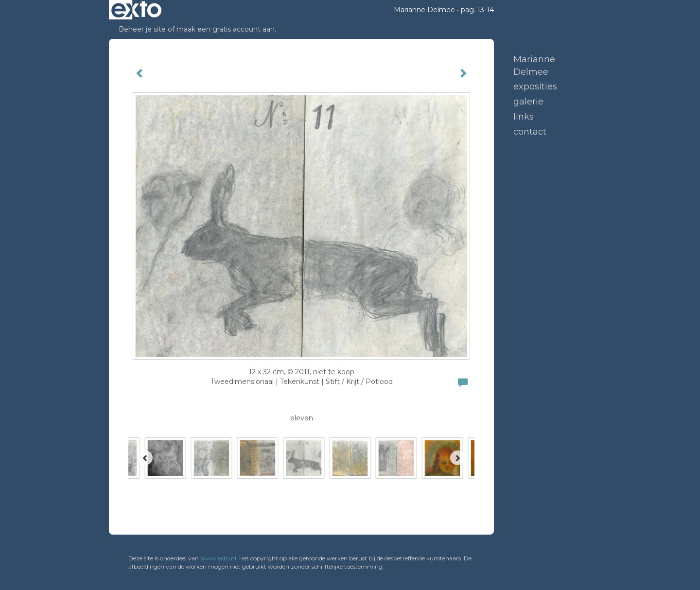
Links (524, 117)
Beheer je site (142, 29)
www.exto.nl (218, 558)
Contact (530, 132)
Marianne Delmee (424, 10)
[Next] (457, 458)
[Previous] (145, 458)
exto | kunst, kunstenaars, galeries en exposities (136, 10)
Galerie (528, 102)
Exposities (535, 87)
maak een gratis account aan (226, 29)
